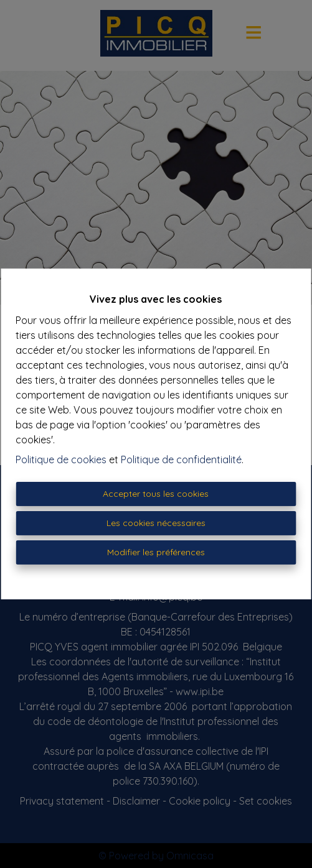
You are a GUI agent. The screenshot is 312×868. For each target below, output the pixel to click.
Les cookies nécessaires (156, 523)
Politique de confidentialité (181, 459)
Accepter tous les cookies (156, 494)
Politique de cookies (61, 459)
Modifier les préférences (156, 552)
